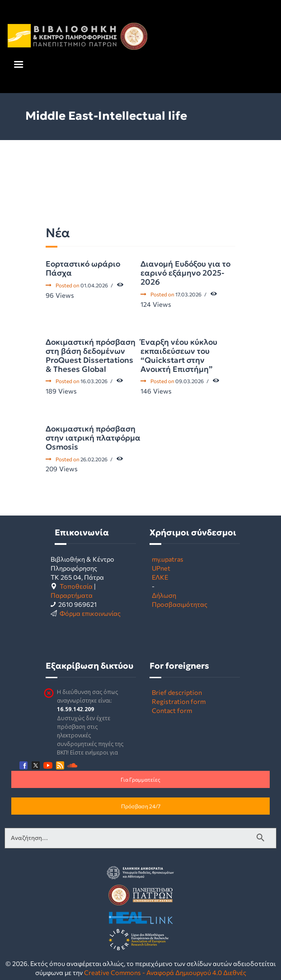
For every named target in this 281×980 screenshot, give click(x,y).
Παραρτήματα (72, 595)
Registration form (179, 701)
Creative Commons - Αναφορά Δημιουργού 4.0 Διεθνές (165, 972)
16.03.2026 (94, 381)
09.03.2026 (190, 381)
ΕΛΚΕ (160, 577)
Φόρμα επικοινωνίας (90, 613)
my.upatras (168, 559)
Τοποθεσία (76, 586)
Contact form (172, 710)
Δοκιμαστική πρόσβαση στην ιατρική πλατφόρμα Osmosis (93, 438)
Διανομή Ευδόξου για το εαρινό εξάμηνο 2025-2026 (185, 273)
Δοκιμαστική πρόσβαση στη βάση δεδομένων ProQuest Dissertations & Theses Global (91, 356)
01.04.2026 (94, 285)
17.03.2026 (188, 294)
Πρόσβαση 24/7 (141, 806)
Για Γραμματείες (140, 779)
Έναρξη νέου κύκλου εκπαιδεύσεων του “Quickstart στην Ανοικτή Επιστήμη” (179, 356)
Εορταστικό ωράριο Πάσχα (83, 268)
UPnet (161, 568)
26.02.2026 (94, 459)
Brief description (177, 692)
